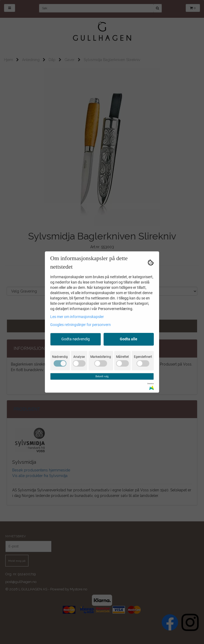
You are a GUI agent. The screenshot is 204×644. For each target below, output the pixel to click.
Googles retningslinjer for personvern (80, 325)
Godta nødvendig (76, 339)
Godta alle (129, 339)
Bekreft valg (102, 376)
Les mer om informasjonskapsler (77, 317)
